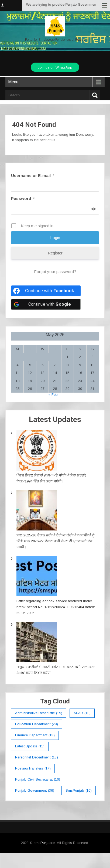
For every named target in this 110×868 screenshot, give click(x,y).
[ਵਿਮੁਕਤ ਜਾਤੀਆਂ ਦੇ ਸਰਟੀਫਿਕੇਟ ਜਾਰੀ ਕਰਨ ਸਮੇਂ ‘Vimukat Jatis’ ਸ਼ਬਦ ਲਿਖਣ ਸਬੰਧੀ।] (37, 643)
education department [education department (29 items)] (37, 724)
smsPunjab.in (44, 843)
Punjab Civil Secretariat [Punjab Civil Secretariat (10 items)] (38, 780)
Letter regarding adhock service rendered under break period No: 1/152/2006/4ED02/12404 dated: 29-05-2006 (56, 607)
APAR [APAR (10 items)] (82, 713)
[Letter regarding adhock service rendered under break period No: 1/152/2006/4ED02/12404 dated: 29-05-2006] (37, 577)
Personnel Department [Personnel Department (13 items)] (37, 757)
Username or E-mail (33, 176)
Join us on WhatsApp (55, 67)
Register (55, 253)
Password (23, 198)
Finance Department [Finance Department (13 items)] (35, 735)
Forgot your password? (55, 272)
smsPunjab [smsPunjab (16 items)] (79, 791)
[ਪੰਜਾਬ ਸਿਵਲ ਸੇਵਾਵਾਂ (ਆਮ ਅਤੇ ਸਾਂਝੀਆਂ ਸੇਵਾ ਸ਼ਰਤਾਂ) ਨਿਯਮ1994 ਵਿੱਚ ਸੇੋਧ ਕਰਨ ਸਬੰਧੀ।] (37, 451)
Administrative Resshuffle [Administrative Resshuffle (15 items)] (39, 713)
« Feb (53, 395)
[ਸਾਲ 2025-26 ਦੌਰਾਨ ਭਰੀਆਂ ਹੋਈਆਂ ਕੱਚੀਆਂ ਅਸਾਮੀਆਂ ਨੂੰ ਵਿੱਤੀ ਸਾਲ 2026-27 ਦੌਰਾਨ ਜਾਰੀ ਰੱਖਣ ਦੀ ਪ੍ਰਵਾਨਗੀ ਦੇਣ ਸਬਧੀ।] (37, 511)
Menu (13, 82)
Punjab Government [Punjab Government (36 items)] (35, 791)
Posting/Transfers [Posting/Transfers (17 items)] (33, 768)
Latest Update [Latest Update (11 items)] (30, 746)
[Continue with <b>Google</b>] (46, 304)
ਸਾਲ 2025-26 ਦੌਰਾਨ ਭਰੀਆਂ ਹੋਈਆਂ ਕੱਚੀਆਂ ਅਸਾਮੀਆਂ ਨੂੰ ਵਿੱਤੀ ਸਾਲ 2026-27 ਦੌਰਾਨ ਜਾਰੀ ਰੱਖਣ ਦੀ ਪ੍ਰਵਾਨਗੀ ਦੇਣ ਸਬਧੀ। (55, 541)
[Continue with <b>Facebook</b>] (46, 291)
